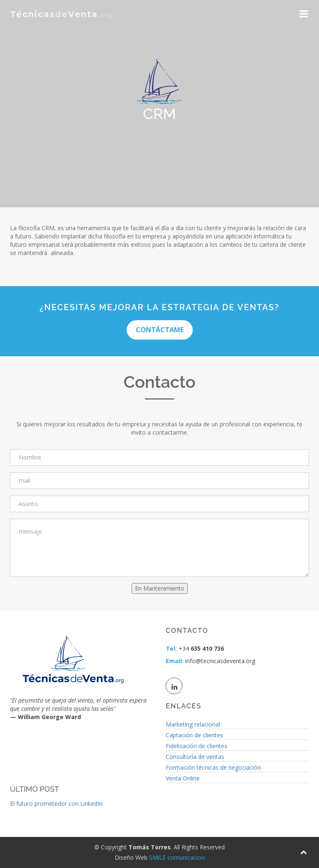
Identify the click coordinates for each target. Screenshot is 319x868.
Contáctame (160, 330)
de (61, 14)
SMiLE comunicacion (177, 857)
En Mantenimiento (160, 588)
